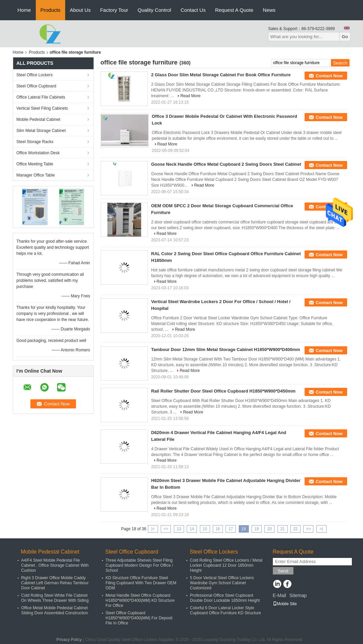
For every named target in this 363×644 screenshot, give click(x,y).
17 (231, 529)
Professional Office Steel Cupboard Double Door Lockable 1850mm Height (225, 598)
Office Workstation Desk (38, 153)
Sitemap (298, 595)
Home (24, 10)
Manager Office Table (36, 175)
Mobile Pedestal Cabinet (38, 119)
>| (321, 529)
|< (153, 529)
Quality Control (154, 10)
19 (256, 529)
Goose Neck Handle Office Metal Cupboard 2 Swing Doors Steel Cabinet (226, 164)
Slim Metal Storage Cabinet (41, 131)
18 (244, 529)
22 (295, 529)
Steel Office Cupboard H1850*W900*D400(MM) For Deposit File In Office (139, 618)
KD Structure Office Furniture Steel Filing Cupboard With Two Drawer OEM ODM (141, 583)
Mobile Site (285, 604)
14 (192, 529)
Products (50, 10)
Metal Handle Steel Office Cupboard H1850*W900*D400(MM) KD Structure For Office (140, 600)
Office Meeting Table (35, 164)
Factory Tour (114, 10)
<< (166, 529)
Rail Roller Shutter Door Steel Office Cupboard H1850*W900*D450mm (224, 391)
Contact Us (193, 10)
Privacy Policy (69, 640)
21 (282, 529)
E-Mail (280, 595)
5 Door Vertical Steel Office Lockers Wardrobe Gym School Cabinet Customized (222, 583)
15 (205, 529)
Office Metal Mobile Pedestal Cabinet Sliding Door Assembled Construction (55, 610)
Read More (190, 96)
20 (270, 529)
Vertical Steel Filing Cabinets (42, 108)
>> (308, 529)
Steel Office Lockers (35, 75)
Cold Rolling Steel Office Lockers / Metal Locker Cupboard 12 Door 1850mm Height (226, 565)
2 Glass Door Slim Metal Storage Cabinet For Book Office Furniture (221, 75)
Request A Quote (234, 10)
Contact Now (329, 76)
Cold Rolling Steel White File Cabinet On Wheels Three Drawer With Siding (55, 598)
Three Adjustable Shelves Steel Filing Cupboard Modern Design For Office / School (139, 565)
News (269, 10)
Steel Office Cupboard (36, 86)
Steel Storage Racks (35, 142)
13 (179, 529)
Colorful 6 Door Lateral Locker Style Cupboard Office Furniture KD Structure (226, 610)
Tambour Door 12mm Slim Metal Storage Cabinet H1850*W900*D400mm (226, 350)
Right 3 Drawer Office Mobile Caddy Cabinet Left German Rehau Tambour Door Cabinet (55, 583)
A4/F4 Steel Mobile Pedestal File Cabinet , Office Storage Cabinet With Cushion (55, 565)
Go (345, 37)
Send (283, 571)
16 (218, 529)
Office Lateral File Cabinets (41, 97)
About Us (80, 10)
